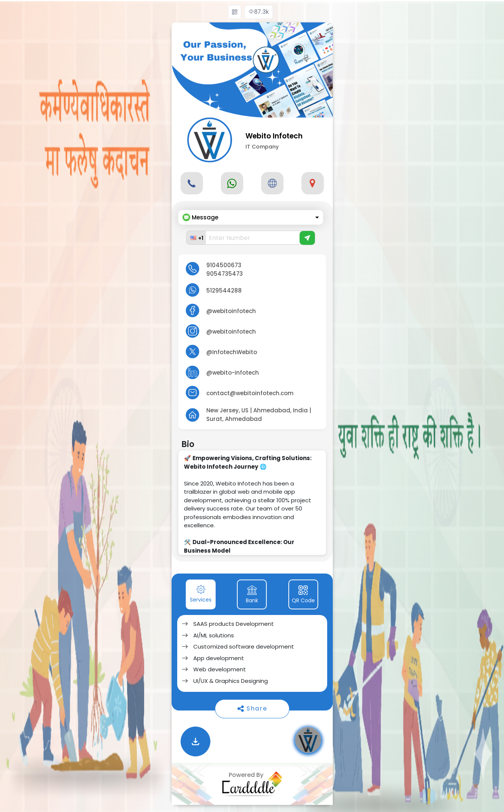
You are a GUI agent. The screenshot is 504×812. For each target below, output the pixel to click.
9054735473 (225, 274)
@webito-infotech (233, 373)
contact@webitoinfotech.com (250, 393)
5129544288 (224, 291)
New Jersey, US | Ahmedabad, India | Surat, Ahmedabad (259, 415)
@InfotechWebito (232, 352)
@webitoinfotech (231, 311)
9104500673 (224, 265)
